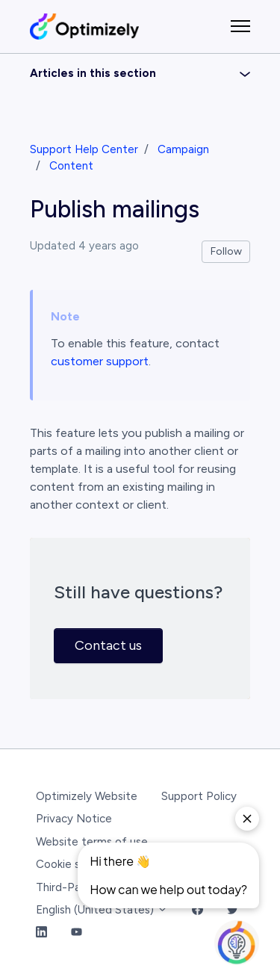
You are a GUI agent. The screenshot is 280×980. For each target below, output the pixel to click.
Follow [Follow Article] (226, 251)
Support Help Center (84, 149)
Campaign (183, 149)
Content (71, 166)
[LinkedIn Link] (41, 933)
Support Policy (199, 796)
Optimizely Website (87, 796)
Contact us (108, 645)
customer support (100, 361)
